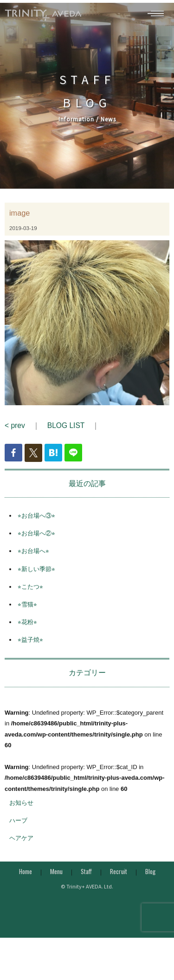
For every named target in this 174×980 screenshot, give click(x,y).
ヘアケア (21, 850)
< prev (15, 437)
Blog (150, 882)
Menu (56, 882)
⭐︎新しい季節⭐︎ (36, 580)
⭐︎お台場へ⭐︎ (33, 562)
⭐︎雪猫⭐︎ (27, 615)
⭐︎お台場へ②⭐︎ (36, 545)
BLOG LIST (66, 437)
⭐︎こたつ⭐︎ (30, 598)
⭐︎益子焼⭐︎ (30, 651)
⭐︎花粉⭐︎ (27, 634)
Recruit (119, 882)
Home (26, 882)
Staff (86, 882)
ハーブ (18, 832)
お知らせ (21, 814)
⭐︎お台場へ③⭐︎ (36, 527)
